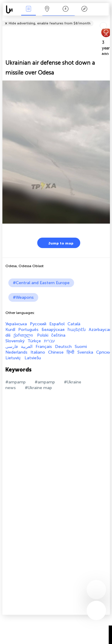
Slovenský (15, 341)
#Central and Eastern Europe (41, 283)
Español (57, 324)
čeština (58, 335)
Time (66, 9)
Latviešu (33, 358)
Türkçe (34, 341)
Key (84, 9)
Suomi (81, 347)
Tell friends (107, 20)
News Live (28, 9)
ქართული (24, 335)
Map (47, 9)
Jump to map (57, 243)
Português (28, 330)
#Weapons (23, 297)
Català (74, 324)
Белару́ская (53, 330)
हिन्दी (70, 352)
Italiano (38, 352)
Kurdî (10, 330)
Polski (43, 335)
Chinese (56, 352)
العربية (27, 347)
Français (44, 347)
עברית (49, 341)
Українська (16, 324)
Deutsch (63, 347)
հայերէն (77, 330)
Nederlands (16, 352)
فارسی (12, 347)
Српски (103, 352)
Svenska (85, 352)
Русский (38, 324)
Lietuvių (14, 358)
